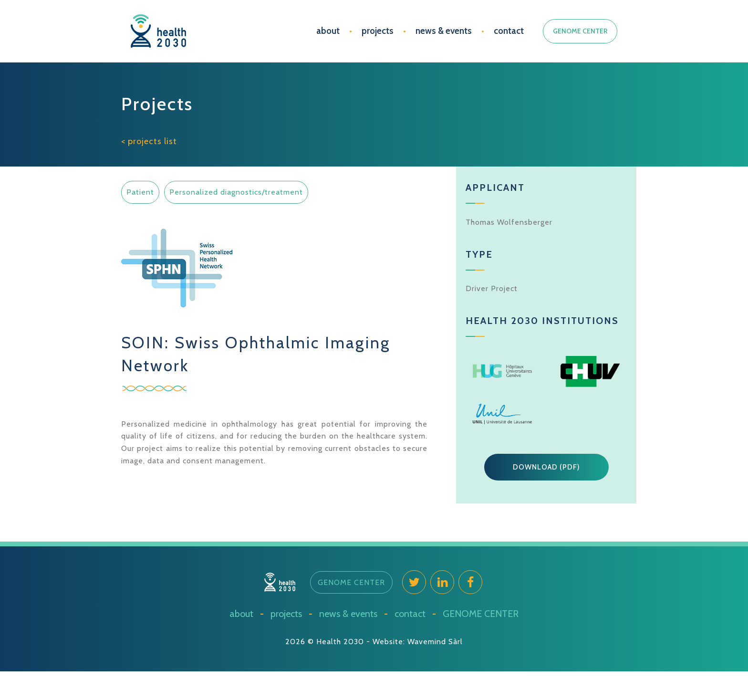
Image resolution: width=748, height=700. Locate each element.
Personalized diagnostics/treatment (236, 192)
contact (509, 31)
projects (378, 31)
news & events (444, 31)
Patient (140, 192)
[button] (546, 467)
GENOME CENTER (580, 31)
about (328, 31)
